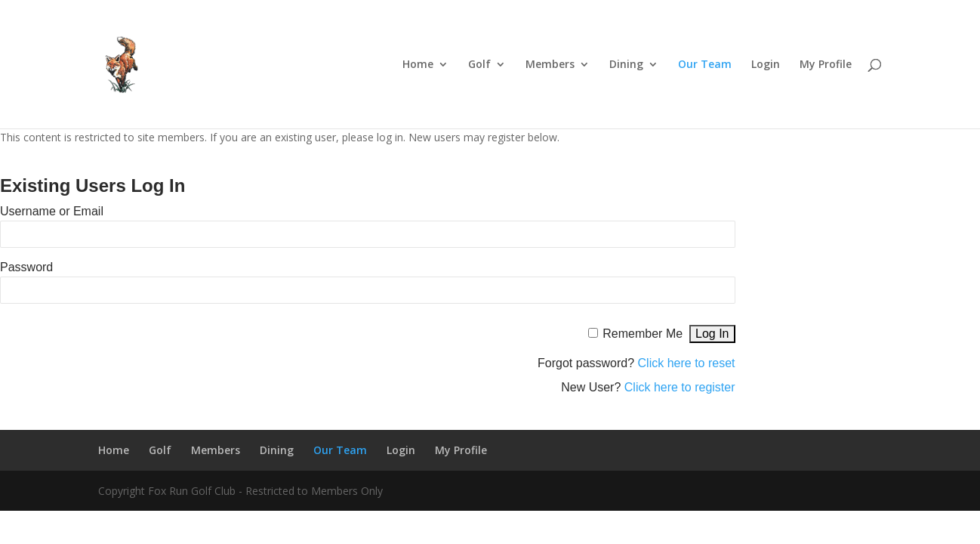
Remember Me (643, 334)
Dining (626, 65)
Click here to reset (687, 363)
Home (418, 65)
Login (766, 65)
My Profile (826, 65)
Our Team (705, 65)
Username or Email (52, 211)
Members (550, 65)
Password (26, 267)
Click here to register (680, 387)
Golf (479, 65)
